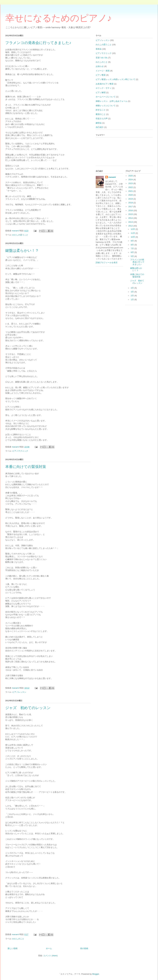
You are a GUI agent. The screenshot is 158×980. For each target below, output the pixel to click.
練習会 (99, 123)
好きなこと (101, 110)
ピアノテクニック (20, 451)
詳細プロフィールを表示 (107, 263)
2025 (131, 176)
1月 (133, 299)
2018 (131, 203)
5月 (133, 256)
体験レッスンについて (106, 106)
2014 (131, 218)
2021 (131, 191)
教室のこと (101, 114)
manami (112, 177)
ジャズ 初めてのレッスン (28, 708)
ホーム (49, 948)
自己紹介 (100, 127)
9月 (133, 241)
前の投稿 (84, 948)
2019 (131, 199)
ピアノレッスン (19, 692)
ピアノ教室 (101, 75)
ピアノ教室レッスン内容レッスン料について (115, 79)
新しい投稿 (13, 948)
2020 (131, 195)
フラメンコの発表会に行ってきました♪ (38, 43)
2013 (131, 222)
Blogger (96, 974)
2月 (133, 296)
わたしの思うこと (20, 235)
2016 (131, 210)
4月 (133, 288)
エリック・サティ (104, 88)
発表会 (99, 49)
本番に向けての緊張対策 (26, 467)
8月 (133, 245)
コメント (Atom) (50, 956)
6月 (133, 252)
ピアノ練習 (101, 92)
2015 (131, 214)
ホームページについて (106, 97)
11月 (133, 233)
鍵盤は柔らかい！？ (22, 251)
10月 (133, 237)
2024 (131, 180)
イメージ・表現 (103, 71)
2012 (131, 226)
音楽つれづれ (102, 58)
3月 (133, 292)
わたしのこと (18, 939)
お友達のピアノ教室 (105, 84)
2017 (131, 206)
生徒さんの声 (102, 119)
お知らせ (100, 66)
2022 (131, 187)
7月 (133, 249)
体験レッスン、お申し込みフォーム (112, 101)
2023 (131, 183)
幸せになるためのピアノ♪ (58, 18)
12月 (133, 229)
